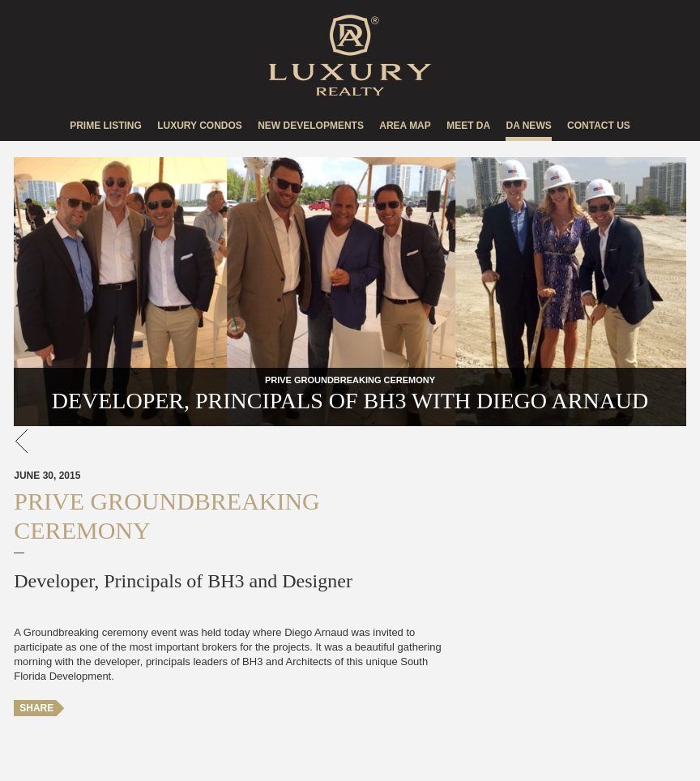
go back (22, 441)
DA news (528, 126)
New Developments (311, 126)
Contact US (599, 126)
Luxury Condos (200, 126)
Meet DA (468, 126)
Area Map (405, 126)
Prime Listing (106, 126)
